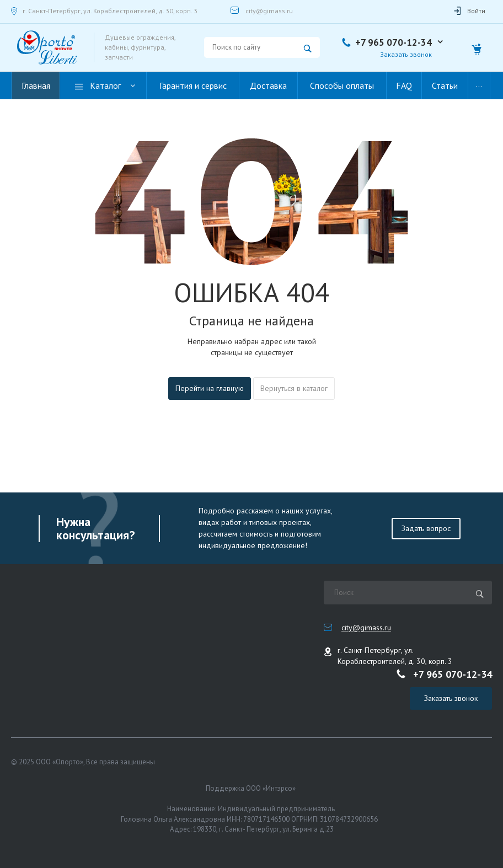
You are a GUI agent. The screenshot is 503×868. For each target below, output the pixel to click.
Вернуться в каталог (294, 388)
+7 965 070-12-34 (394, 42)
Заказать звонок (406, 54)
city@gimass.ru (269, 11)
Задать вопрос (426, 528)
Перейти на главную (210, 388)
